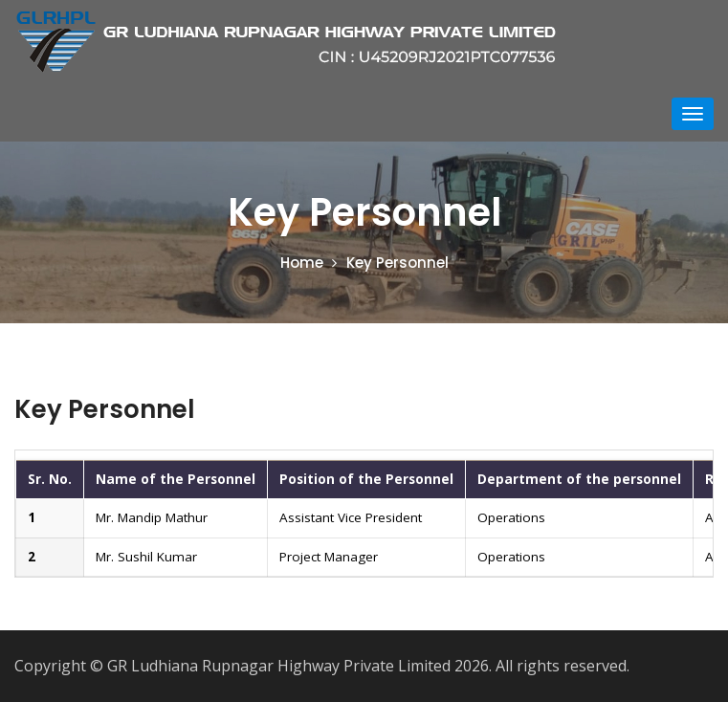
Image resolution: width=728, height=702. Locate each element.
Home (302, 263)
